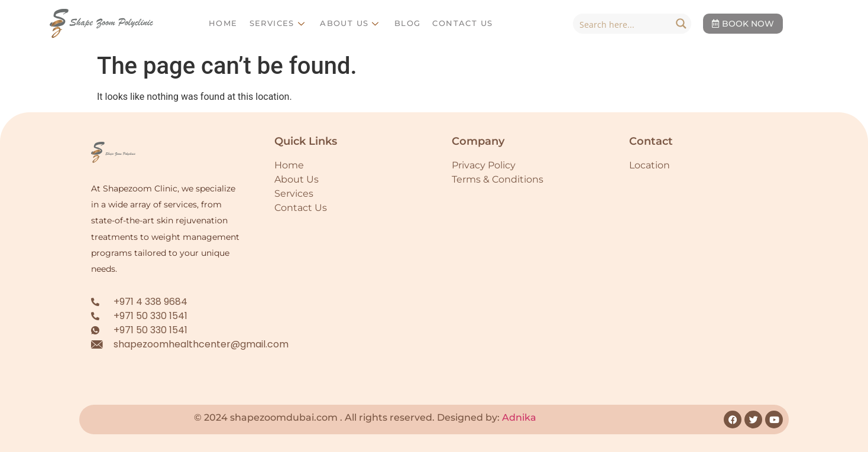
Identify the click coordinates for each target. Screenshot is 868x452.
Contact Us (462, 23)
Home (223, 23)
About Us (351, 23)
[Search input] (623, 24)
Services (279, 23)
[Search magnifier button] (681, 24)
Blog (408, 23)
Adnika (519, 417)
